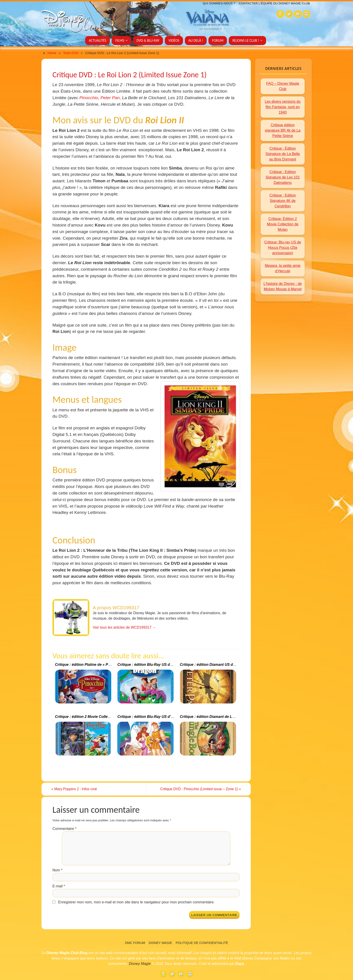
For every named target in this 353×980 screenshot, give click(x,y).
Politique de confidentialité (202, 943)
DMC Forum (135, 943)
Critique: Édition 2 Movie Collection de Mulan (283, 224)
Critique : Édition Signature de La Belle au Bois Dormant (283, 154)
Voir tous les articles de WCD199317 (124, 627)
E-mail (59, 886)
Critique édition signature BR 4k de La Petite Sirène (283, 130)
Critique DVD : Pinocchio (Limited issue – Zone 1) (199, 789)
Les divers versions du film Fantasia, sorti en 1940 (283, 107)
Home (52, 53)
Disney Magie (161, 943)
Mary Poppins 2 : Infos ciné (76, 789)
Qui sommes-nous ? (214, 3)
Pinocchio (89, 98)
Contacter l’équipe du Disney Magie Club (272, 3)
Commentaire (64, 829)
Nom (57, 870)
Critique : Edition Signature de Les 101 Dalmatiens (283, 177)
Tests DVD (71, 53)
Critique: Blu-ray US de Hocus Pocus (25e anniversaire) (283, 248)
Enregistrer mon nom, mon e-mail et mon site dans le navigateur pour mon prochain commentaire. (136, 902)
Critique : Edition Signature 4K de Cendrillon (283, 201)
